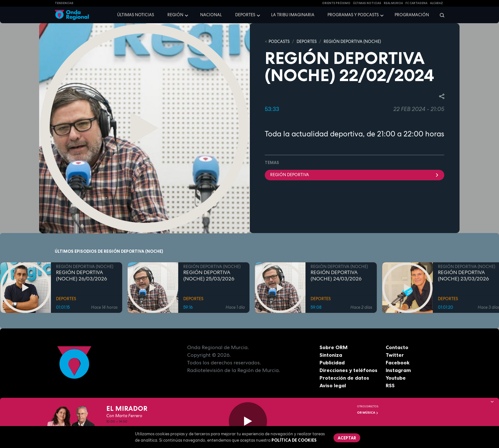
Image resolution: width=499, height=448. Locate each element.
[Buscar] (440, 15)
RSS (390, 385)
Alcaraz (436, 3)
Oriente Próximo (336, 3)
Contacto (397, 347)
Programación (412, 15)
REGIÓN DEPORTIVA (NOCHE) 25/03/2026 (209, 276)
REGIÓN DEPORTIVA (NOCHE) (352, 41)
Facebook (398, 362)
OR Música (368, 413)
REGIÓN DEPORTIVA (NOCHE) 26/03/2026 (81, 276)
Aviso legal (333, 385)
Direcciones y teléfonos (348, 370)
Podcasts (279, 41)
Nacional (211, 15)
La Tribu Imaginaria (293, 15)
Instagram (398, 370)
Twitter (395, 355)
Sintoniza (331, 355)
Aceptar (347, 438)
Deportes (245, 15)
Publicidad (332, 362)
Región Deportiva (355, 175)
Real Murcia (393, 3)
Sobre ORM (334, 347)
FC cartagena (416, 3)
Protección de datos (344, 378)
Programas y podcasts (353, 15)
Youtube (396, 378)
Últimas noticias (136, 15)
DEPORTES (307, 41)
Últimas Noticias (367, 3)
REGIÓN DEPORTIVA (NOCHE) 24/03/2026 (336, 276)
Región (175, 15)
